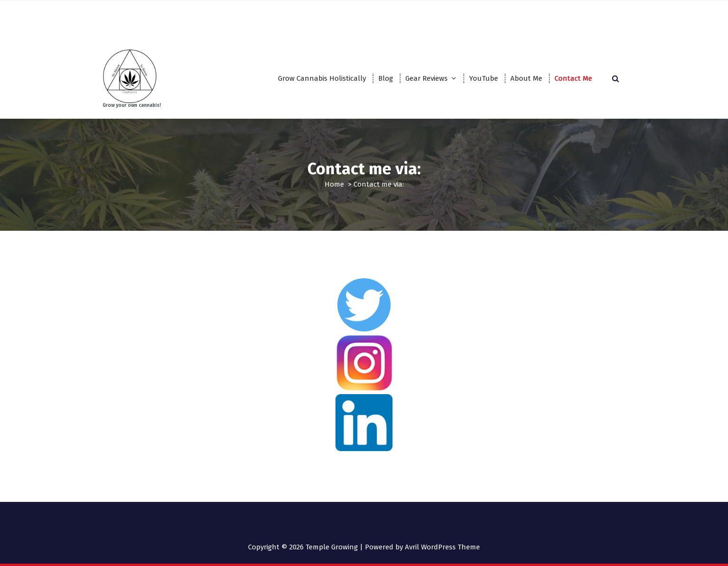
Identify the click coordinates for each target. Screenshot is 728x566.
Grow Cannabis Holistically (322, 78)
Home (334, 184)
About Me (526, 78)
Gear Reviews (426, 78)
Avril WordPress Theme (442, 547)
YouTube (484, 78)
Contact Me (573, 78)
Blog (386, 78)
